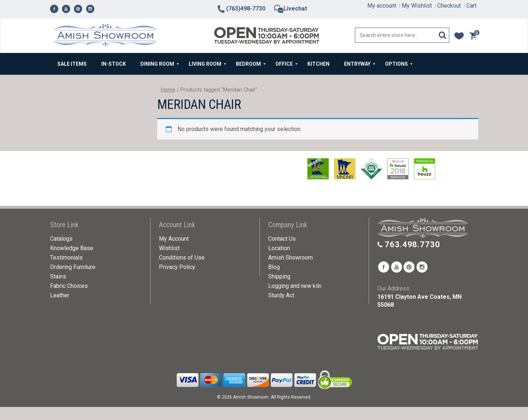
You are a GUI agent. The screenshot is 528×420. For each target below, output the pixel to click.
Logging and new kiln (295, 286)
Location (279, 248)
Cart (471, 6)
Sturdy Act (281, 295)
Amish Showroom (290, 258)
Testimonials (66, 258)
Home (168, 90)
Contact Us (282, 239)
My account (382, 6)
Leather (60, 295)
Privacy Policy (177, 267)
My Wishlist (417, 6)
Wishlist (169, 248)
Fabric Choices (69, 286)
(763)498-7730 (241, 9)
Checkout (449, 6)
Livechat (290, 9)
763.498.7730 (412, 244)
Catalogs (61, 239)
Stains (58, 276)
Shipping (279, 276)
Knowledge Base (72, 248)
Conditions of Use (182, 258)
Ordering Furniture (73, 267)
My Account (174, 239)
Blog (274, 267)
